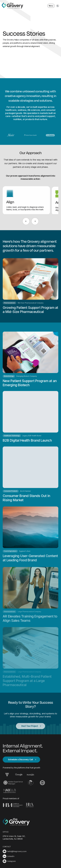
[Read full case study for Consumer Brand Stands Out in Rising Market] (30, 477)
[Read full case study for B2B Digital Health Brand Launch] (30, 418)
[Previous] (26, 221)
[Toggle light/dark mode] (58, 6)
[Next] (35, 221)
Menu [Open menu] (51, 6)
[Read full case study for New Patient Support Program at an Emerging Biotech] (30, 360)
